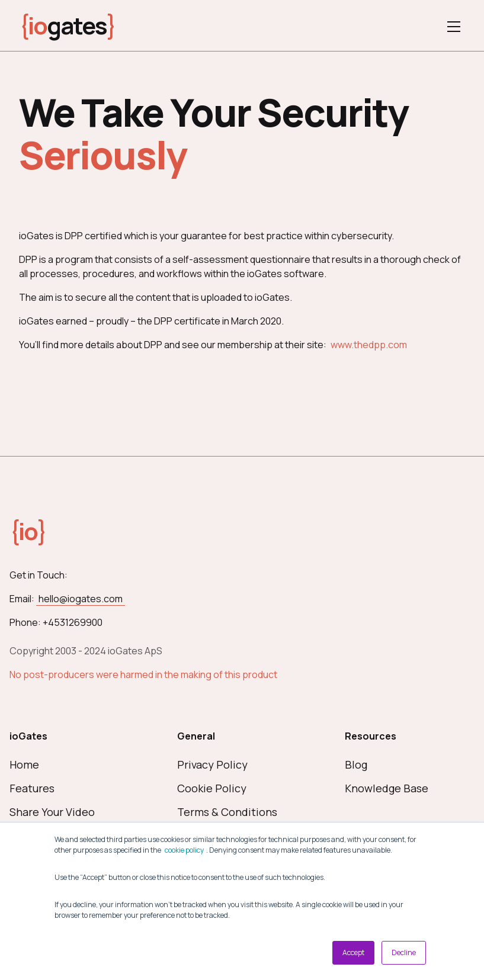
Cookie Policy (212, 788)
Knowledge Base (387, 788)
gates (68, 25)
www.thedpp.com (369, 345)
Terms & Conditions (227, 812)
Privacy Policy (212, 764)
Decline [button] (404, 952)
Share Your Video (52, 812)
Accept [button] (353, 952)
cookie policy (184, 850)
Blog (356, 764)
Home (24, 764)
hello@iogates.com (81, 599)
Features (32, 788)
